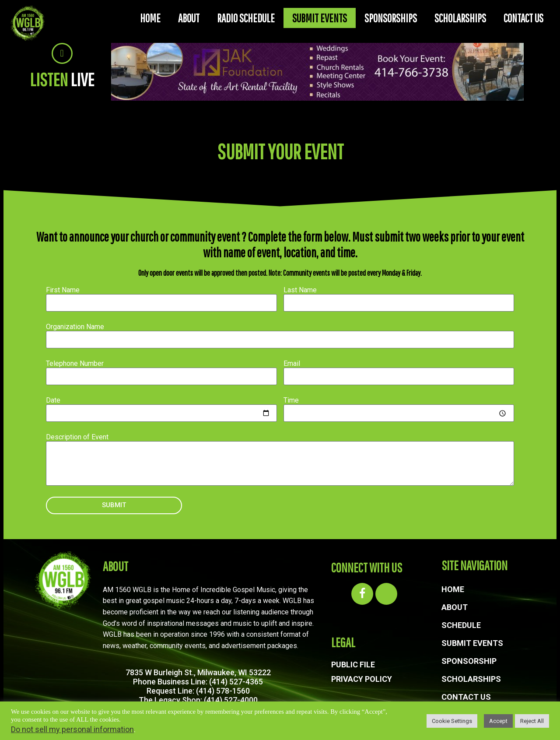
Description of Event (77, 437)
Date (53, 400)
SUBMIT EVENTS (320, 18)
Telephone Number (75, 363)
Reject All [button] (532, 721)
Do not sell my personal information (72, 729)
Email (292, 363)
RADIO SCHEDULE (246, 18)
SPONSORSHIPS (391, 18)
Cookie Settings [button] (452, 721)
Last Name (300, 290)
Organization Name (75, 327)
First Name (63, 290)
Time (291, 400)
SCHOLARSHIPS (460, 18)
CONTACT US (523, 18)
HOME (150, 18)
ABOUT (189, 18)
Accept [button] (498, 721)
